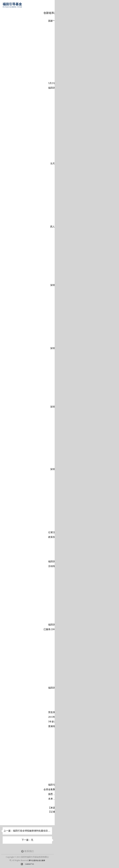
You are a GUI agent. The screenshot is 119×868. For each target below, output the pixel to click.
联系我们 (29, 851)
